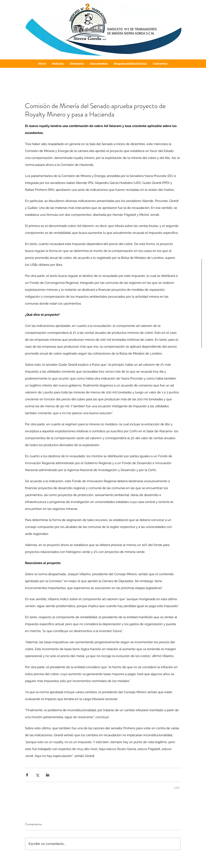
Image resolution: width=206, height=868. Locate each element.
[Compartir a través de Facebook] (27, 775)
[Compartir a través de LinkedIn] (48, 775)
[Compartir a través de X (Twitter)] (37, 775)
